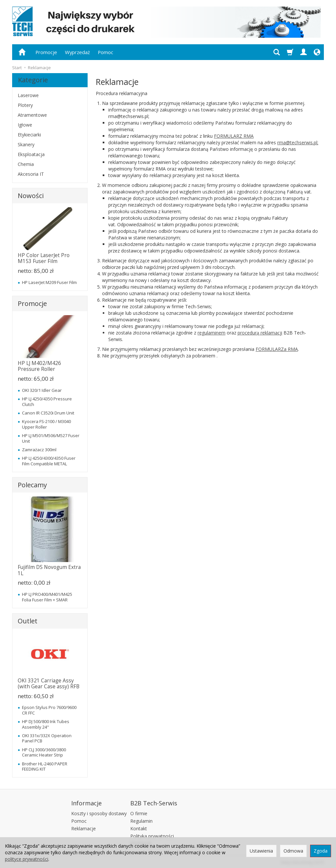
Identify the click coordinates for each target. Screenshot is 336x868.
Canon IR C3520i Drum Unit (48, 413)
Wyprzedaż (77, 52)
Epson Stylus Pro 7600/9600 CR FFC (49, 710)
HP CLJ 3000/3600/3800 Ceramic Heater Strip (44, 752)
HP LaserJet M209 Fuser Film (49, 282)
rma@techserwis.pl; (298, 142)
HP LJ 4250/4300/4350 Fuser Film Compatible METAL (49, 461)
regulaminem (211, 333)
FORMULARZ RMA (234, 136)
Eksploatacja (31, 154)
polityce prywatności (27, 859)
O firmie (139, 812)
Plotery (25, 105)
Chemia (26, 164)
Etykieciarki (29, 135)
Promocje (46, 52)
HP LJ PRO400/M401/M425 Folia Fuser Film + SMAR (47, 597)
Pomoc (105, 52)
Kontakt (139, 828)
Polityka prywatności (152, 835)
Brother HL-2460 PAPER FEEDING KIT (45, 766)
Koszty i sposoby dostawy (99, 812)
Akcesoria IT (31, 174)
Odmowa (293, 851)
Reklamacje (84, 828)
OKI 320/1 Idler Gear (42, 390)
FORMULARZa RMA (277, 349)
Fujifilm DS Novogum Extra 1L (49, 570)
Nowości (31, 196)
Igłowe (25, 125)
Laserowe (28, 95)
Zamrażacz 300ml (39, 450)
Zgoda (321, 851)
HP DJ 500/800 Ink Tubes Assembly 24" (46, 724)
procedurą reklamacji (260, 333)
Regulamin (141, 820)
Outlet (28, 621)
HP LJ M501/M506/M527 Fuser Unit (51, 438)
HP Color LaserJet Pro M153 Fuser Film (44, 258)
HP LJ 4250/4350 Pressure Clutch (47, 401)
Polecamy (32, 485)
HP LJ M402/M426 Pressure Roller (39, 366)
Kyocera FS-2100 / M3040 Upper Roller (46, 424)
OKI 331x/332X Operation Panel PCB (47, 738)
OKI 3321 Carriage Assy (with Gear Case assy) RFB (49, 684)
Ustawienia (261, 851)
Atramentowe (32, 115)
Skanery (26, 144)
